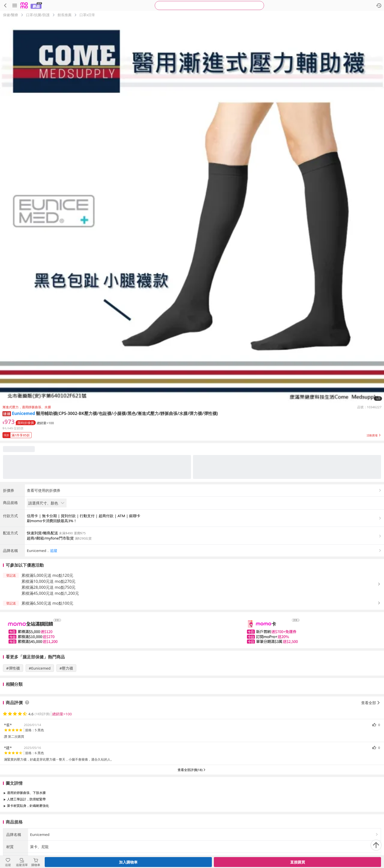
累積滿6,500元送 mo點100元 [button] (47, 603)
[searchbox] (209, 5)
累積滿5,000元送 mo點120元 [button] (47, 575)
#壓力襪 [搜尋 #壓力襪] (66, 668)
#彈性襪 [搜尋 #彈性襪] (13, 668)
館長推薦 (65, 15)
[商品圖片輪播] (192, 211)
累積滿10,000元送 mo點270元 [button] (48, 581)
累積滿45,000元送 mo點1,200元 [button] (50, 593)
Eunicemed (23, 413)
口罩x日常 (87, 15)
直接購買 (298, 862)
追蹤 (54, 550)
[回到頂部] (376, 845)
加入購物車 (128, 862)
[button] (7, 413)
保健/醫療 (11, 15)
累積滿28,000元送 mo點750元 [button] (48, 587)
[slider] (192, 630)
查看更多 (192, 817)
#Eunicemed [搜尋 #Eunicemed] (40, 668)
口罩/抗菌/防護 (38, 15)
